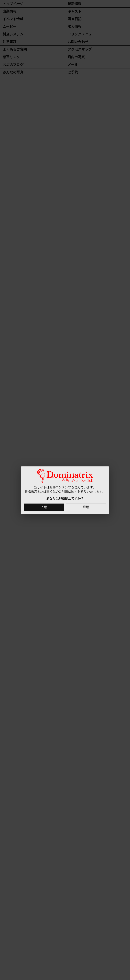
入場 (44, 507)
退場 (86, 507)
